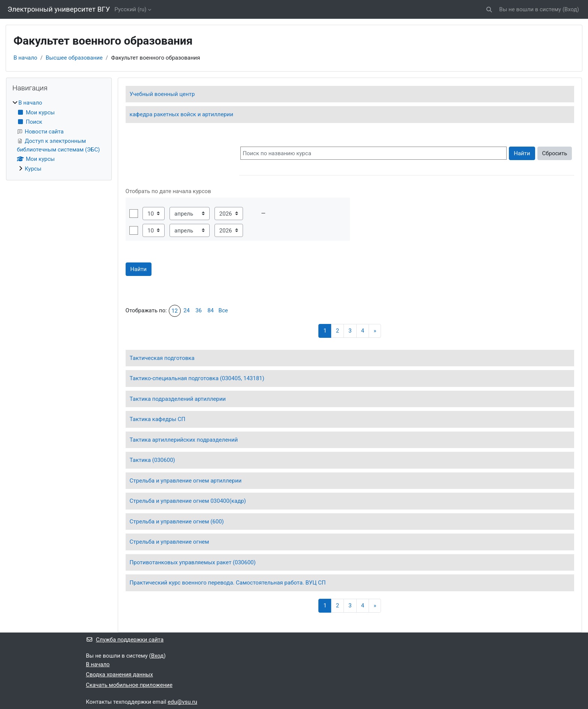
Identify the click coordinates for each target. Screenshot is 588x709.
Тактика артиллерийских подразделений (184, 440)
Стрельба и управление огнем (169, 542)
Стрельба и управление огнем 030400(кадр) (188, 501)
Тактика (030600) (152, 460)
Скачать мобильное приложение (129, 685)
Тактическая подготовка (162, 358)
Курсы (33, 169)
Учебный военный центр (162, 94)
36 (199, 310)
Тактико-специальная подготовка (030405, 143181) (197, 378)
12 (175, 311)
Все (223, 310)
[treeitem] (59, 136)
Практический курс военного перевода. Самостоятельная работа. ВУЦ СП (228, 583)
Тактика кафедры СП (158, 419)
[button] (490, 10)
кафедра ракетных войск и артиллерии (181, 114)
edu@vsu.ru (182, 702)
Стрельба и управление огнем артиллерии (186, 481)
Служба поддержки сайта (125, 640)
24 (187, 310)
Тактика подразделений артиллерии (178, 399)
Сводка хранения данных (119, 675)
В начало (25, 58)
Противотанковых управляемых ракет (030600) (193, 562)
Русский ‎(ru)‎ (130, 9)
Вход (571, 9)
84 (211, 310)
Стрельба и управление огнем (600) (177, 522)
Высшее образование (74, 58)
